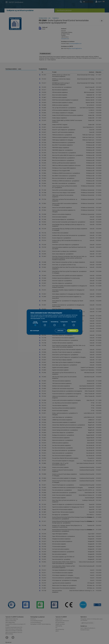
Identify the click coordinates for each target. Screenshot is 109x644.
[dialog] (54, 322)
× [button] (80, 311)
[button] (35, 331)
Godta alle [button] (73, 331)
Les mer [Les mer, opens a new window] (43, 318)
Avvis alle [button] (60, 331)
